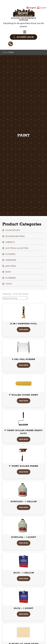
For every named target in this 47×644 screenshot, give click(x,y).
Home (5, 52)
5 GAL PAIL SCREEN (24, 359)
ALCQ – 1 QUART (23, 608)
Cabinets (10, 242)
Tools (9, 284)
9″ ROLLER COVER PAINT (23, 395)
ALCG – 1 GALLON (24, 573)
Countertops (13, 230)
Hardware (11, 260)
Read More (24, 329)
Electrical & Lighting (17, 248)
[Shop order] (15, 298)
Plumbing (11, 278)
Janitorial (11, 266)
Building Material (15, 236)
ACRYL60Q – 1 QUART (24, 537)
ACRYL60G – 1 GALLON (23, 502)
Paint (8, 272)
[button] (23, 37)
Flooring (10, 254)
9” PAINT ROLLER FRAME (23, 466)
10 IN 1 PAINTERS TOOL (23, 324)
